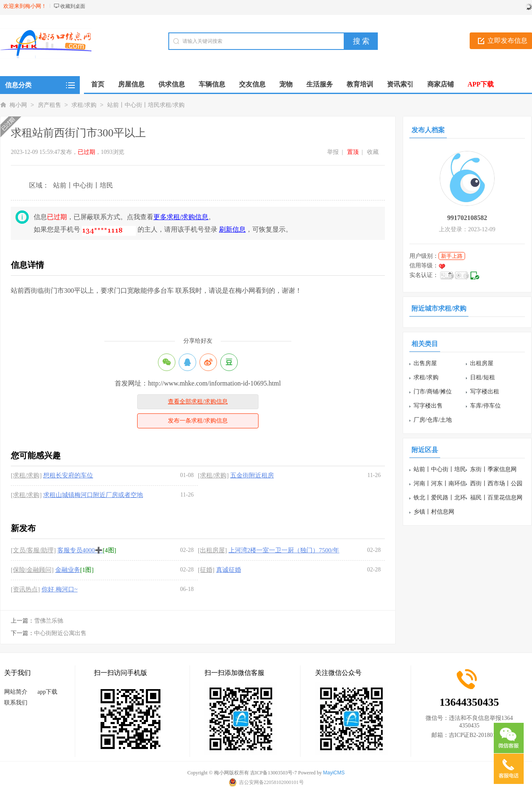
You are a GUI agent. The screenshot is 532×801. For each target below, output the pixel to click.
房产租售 (49, 105)
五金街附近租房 (252, 475)
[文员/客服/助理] (33, 550)
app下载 (47, 692)
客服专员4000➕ (80, 550)
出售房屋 (425, 363)
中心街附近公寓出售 (60, 633)
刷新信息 (232, 229)
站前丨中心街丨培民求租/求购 (146, 105)
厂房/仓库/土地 (433, 420)
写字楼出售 (428, 406)
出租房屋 (482, 363)
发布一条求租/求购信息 (198, 421)
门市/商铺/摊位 (433, 392)
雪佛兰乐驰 (49, 621)
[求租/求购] (26, 475)
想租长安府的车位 (68, 475)
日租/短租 (483, 377)
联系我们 (16, 703)
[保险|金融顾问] (32, 570)
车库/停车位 (485, 406)
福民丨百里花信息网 (496, 498)
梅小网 (18, 105)
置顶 (353, 152)
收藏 (373, 152)
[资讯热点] (25, 589)
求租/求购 (84, 105)
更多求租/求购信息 (181, 217)
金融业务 (68, 570)
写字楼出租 (485, 392)
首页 (98, 84)
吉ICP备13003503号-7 (274, 773)
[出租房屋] (212, 550)
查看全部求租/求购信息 (198, 402)
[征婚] (206, 570)
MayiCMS (334, 773)
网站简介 (16, 692)
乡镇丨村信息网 (434, 512)
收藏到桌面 (73, 6)
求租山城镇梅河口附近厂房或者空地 (93, 495)
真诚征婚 (229, 570)
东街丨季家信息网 (493, 469)
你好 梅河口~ (60, 589)
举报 (333, 152)
